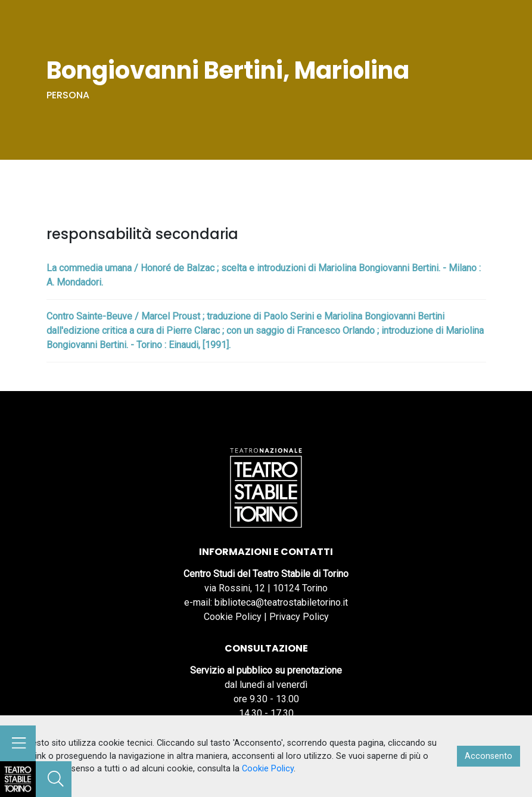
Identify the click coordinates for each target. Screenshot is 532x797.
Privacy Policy (299, 617)
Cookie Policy (233, 617)
